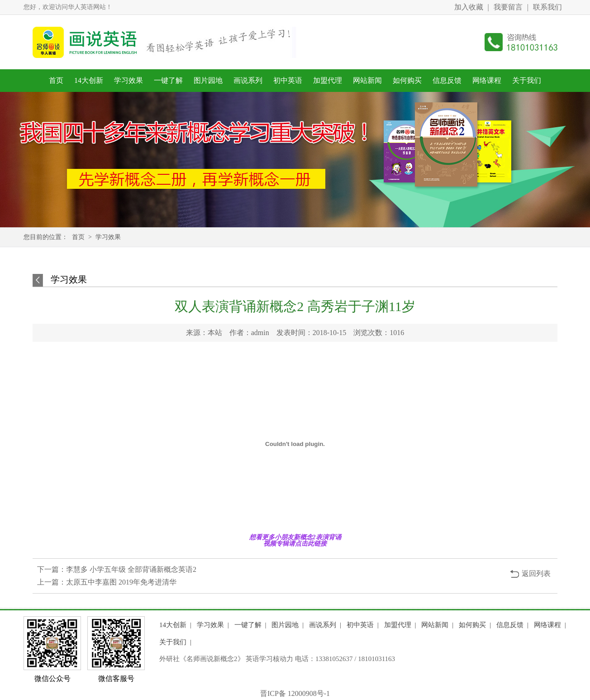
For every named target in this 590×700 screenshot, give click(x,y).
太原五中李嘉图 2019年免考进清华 (121, 582)
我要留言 (508, 7)
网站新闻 (367, 80)
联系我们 (547, 7)
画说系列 (248, 80)
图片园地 (208, 80)
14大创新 (89, 80)
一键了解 (168, 80)
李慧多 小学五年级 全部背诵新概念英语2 (131, 569)
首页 (56, 80)
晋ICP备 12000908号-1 (295, 693)
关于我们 (527, 80)
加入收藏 (469, 7)
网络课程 (487, 80)
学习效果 (128, 80)
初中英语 (288, 80)
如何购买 (407, 80)
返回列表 (536, 573)
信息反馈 (447, 80)
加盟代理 (328, 80)
